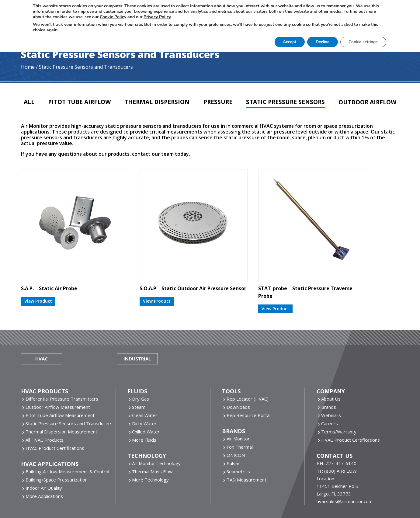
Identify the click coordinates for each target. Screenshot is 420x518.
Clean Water (145, 391)
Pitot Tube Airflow (79, 99)
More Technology (150, 455)
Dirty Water (144, 399)
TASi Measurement (246, 455)
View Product (38, 274)
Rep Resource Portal (248, 391)
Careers (330, 399)
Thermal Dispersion (156, 99)
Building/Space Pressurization (57, 455)
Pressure (216, 99)
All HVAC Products (45, 415)
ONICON (236, 430)
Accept (280, 41)
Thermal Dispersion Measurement (61, 407)
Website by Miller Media (138, 499)
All (30, 99)
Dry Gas (141, 374)
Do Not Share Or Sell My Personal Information (283, 499)
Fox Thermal (240, 422)
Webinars (331, 391)
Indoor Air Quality (44, 463)
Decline (315, 41)
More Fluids (144, 415)
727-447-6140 (341, 439)
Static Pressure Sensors (283, 99)
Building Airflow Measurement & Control (67, 447)
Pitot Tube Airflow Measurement (60, 391)
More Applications (44, 471)
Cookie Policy (182, 499)
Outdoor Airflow (365, 100)
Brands (329, 382)
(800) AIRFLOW (340, 446)
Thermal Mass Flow (152, 447)
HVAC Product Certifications (55, 423)
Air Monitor (238, 414)
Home (28, 64)
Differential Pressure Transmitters (62, 374)
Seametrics (238, 447)
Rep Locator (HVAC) (248, 374)
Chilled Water (146, 407)
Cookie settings (358, 41)
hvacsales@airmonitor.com (345, 477)
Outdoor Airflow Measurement (58, 382)
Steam (139, 382)
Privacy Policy (215, 499)
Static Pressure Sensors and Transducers (69, 399)
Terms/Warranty (339, 407)
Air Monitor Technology (156, 439)
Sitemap (345, 499)
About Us (331, 374)
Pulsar (233, 439)
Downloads (238, 382)
